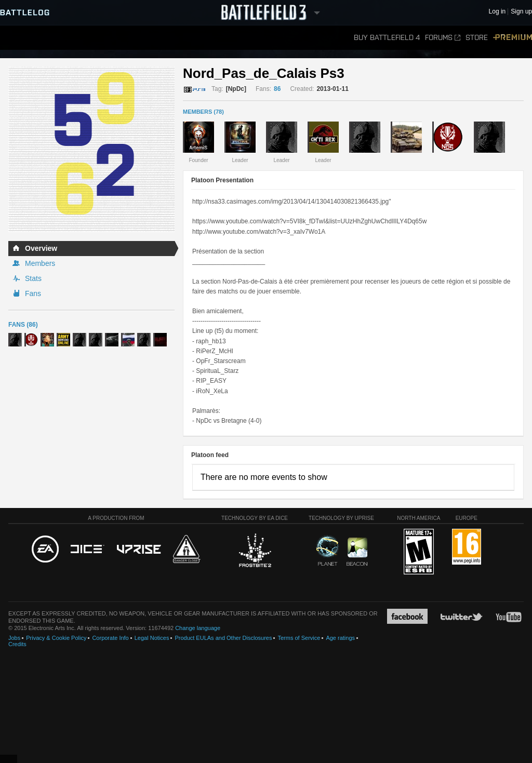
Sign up (521, 12)
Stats (33, 278)
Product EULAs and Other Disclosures (223, 638)
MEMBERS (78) (203, 112)
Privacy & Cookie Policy (56, 638)
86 (277, 89)
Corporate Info (110, 638)
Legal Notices (152, 638)
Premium (513, 38)
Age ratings (340, 638)
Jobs (14, 638)
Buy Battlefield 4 (387, 38)
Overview (41, 248)
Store (477, 38)
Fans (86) (23, 325)
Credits (17, 644)
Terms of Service (299, 638)
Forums (443, 38)
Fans (33, 293)
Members (40, 263)
